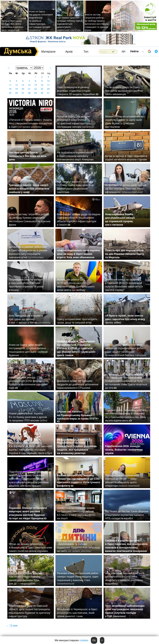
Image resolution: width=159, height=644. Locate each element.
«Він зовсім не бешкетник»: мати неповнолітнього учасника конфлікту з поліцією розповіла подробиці (125, 578)
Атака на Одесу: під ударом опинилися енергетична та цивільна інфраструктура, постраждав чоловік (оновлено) (41, 21)
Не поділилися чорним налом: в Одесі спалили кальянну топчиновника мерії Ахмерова (75, 156)
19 (16, 89)
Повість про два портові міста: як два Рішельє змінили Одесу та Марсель (125, 254)
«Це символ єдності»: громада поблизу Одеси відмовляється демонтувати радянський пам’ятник (70, 24)
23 (42, 89)
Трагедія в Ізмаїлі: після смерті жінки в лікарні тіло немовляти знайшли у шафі (29, 189)
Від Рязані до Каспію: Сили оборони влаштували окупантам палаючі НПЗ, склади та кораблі (127, 515)
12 (16, 85)
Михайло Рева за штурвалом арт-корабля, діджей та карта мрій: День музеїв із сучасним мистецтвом (125, 122)
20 (23, 89)
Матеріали (48, 52)
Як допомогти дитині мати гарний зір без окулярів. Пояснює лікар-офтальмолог (126, 189)
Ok (94, 640)
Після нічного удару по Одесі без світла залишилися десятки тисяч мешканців (12, 25)
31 (48, 93)
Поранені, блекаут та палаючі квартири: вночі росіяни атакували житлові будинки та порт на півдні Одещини (28, 513)
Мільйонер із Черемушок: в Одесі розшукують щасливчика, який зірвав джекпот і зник (77, 613)
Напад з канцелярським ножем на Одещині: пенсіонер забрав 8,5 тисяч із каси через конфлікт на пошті (76, 513)
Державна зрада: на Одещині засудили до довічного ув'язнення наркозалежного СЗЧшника (78, 384)
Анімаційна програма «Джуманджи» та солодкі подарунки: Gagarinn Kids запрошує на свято (78, 546)
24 (48, 89)
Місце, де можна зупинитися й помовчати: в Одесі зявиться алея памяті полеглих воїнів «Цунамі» (30, 547)
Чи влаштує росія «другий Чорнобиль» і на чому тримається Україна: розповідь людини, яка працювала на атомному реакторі (77, 446)
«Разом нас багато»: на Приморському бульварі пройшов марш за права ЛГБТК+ (78, 416)
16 (42, 85)
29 (36, 93)
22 (36, 89)
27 (23, 93)
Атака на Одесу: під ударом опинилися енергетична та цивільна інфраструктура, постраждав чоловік (76, 122)
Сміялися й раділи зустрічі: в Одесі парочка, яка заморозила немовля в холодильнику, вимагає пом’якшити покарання (126, 546)
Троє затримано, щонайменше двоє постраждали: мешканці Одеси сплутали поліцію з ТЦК (125, 611)
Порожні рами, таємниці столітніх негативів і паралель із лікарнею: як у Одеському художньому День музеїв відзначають (125, 415)
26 (16, 93)
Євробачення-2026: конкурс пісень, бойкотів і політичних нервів (124, 450)
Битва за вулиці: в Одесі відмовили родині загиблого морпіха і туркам (126, 158)
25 (10, 93)
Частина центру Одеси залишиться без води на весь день (28, 156)
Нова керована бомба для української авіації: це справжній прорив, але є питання (120, 219)
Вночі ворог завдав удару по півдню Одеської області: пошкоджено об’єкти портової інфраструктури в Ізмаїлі (79, 219)
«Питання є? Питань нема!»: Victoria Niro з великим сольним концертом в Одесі (30, 123)
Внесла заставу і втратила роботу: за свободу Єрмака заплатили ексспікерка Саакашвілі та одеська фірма (97, 22)
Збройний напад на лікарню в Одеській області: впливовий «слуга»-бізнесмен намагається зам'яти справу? (124, 285)
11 (10, 85)
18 (10, 89)
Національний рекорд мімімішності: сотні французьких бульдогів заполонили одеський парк (29, 383)
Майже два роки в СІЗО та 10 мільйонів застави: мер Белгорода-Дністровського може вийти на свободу (76, 285)
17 (48, 85)
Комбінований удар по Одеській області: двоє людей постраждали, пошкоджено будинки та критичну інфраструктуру (30, 611)
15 (36, 85)
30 (42, 93)
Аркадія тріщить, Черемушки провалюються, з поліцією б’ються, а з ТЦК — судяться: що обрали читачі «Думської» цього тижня (76, 348)
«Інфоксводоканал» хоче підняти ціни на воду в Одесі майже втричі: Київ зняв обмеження (78, 254)
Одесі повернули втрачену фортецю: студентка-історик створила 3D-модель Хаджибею (78, 91)
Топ (86, 52)
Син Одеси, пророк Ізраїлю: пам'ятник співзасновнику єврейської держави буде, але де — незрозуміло (25, 578)
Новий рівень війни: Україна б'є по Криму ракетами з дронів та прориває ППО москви (28, 417)
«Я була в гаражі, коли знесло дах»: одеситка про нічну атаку (125, 319)
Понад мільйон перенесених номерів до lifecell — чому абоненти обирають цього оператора (122, 480)
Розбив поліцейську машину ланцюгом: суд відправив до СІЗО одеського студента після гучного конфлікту (78, 480)
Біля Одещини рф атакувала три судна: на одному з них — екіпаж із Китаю (30, 319)
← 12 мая (12, 626)
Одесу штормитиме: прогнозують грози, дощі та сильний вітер (77, 321)
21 (29, 89)
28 (29, 93)
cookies (84, 640)
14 (29, 85)
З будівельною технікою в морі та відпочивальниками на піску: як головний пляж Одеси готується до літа (126, 383)
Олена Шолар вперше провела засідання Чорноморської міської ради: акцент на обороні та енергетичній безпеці (126, 350)
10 (48, 81)
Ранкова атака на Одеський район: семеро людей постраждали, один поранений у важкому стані (78, 578)
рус (124, 51)
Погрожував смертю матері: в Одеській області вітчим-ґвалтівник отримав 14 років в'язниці (26, 285)
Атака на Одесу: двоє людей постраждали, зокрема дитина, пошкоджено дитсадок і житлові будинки (28, 350)
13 (23, 85)
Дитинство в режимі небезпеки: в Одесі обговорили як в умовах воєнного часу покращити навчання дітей (28, 252)
